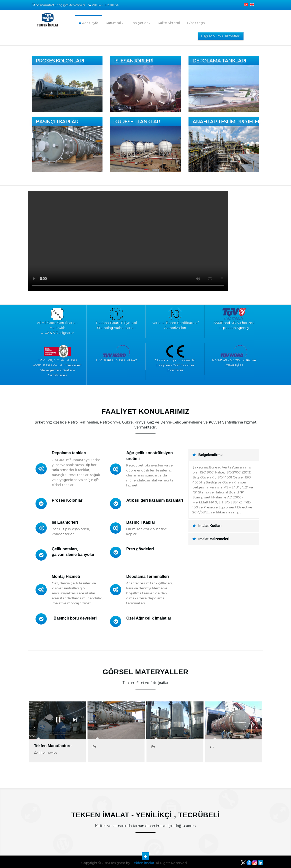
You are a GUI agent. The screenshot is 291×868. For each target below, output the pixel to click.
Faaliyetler (140, 23)
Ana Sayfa (88, 23)
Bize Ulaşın (196, 23)
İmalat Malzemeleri (211, 539)
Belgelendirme (207, 455)
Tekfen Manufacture (53, 746)
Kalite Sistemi (169, 23)
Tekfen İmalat (143, 863)
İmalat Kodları (207, 526)
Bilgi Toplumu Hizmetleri (221, 36)
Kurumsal (114, 23)
